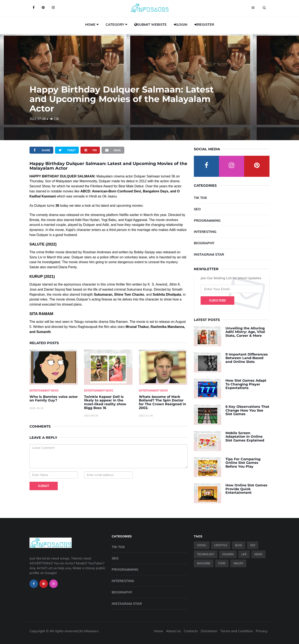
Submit (44, 486)
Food (222, 563)
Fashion (228, 554)
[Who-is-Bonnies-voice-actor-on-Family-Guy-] (54, 367)
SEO (197, 209)
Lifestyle (221, 545)
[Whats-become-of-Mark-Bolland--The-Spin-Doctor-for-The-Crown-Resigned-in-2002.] (163, 367)
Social (202, 545)
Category (115, 24)
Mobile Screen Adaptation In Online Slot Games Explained (245, 437)
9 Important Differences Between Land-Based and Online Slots (247, 358)
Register (204, 24)
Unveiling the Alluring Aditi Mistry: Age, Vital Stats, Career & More (245, 332)
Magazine (204, 563)
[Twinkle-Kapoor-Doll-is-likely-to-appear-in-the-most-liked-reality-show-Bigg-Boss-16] (108, 367)
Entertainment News (44, 391)
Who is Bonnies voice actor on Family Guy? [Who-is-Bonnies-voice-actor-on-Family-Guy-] (54, 399)
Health (238, 563)
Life (244, 554)
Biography (204, 243)
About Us (173, 631)
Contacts (191, 631)
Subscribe (217, 301)
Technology (206, 554)
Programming (207, 220)
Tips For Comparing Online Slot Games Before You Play (243, 463)
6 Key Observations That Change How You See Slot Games (247, 410)
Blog (239, 545)
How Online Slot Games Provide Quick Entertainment (246, 489)
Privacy (262, 631)
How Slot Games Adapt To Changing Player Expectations (246, 384)
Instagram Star (209, 254)
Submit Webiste (150, 24)
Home (90, 24)
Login (181, 24)
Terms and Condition (237, 631)
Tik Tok (200, 198)
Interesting (205, 232)
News (258, 554)
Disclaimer (209, 631)
